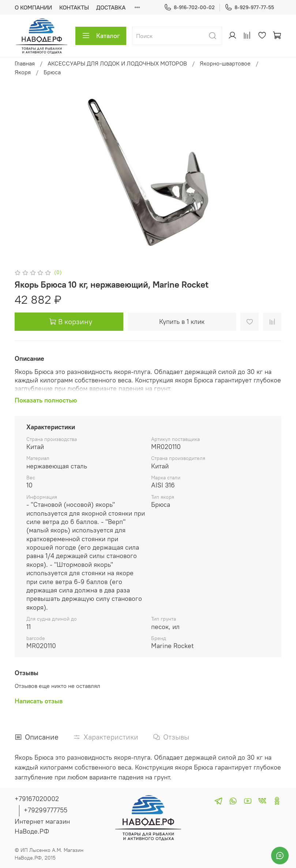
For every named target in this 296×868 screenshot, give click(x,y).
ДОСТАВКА (111, 7)
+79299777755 (46, 810)
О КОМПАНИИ (33, 7)
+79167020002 (37, 799)
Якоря (23, 72)
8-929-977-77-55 (249, 8)
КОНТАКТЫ (74, 7)
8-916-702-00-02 (189, 8)
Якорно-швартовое (225, 63)
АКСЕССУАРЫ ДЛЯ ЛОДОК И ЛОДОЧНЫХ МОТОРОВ (117, 63)
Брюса (52, 72)
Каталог (101, 36)
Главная (25, 63)
